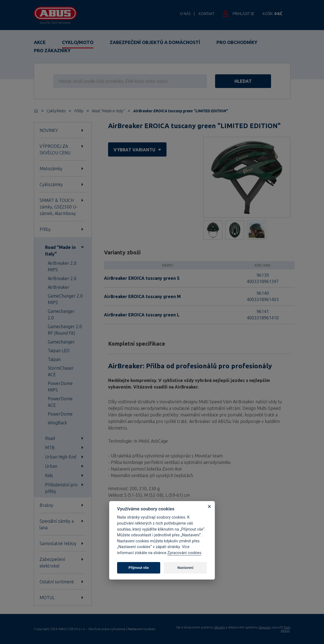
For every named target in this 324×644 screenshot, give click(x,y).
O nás (185, 14)
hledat (243, 81)
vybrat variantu (137, 150)
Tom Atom (286, 629)
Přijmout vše (139, 568)
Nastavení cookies (141, 629)
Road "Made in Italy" (108, 111)
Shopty (220, 627)
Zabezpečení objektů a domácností (155, 42)
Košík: (272, 14)
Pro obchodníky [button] (237, 42)
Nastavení (185, 568)
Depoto (265, 627)
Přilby (78, 111)
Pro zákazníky (52, 50)
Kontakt (207, 14)
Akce (40, 42)
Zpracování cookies (184, 553)
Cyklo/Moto (78, 42)
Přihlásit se (243, 14)
